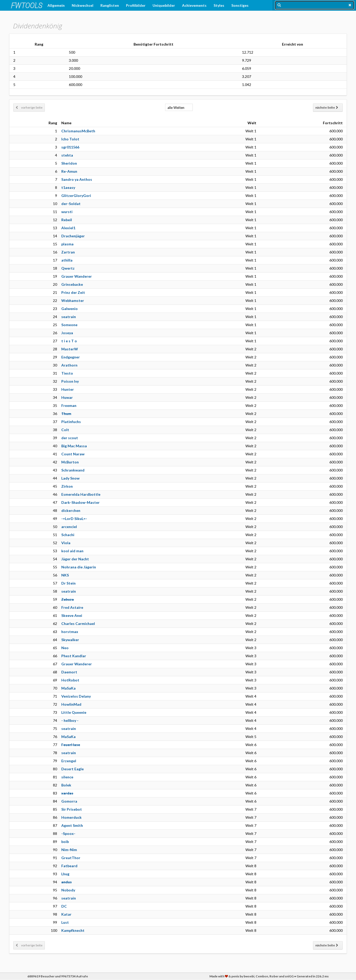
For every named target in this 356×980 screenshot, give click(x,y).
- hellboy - (70, 720)
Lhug (65, 874)
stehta (67, 155)
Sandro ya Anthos (77, 179)
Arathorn (69, 365)
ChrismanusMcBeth (78, 131)
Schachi (68, 535)
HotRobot (70, 680)
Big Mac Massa (74, 446)
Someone (69, 325)
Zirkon (67, 486)
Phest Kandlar (74, 656)
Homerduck (71, 817)
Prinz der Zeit (73, 292)
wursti (67, 212)
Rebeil (67, 220)
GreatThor (71, 858)
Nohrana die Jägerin (79, 567)
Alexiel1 (68, 228)
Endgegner (71, 357)
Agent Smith (72, 825)
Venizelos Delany (76, 696)
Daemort (69, 672)
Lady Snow (70, 478)
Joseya (67, 333)
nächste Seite (327, 107)
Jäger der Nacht (75, 559)
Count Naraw (73, 454)
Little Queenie (74, 712)
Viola (66, 543)
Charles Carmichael (78, 624)
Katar (66, 914)
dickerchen (71, 510)
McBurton (70, 462)
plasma (67, 244)
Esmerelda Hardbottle (81, 494)
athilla (67, 260)
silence (67, 777)
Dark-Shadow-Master (80, 502)
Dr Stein (68, 583)
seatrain (69, 317)
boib (65, 842)
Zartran (68, 252)
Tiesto (67, 373)
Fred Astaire (72, 607)
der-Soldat (71, 204)
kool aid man (72, 551)
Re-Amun (69, 171)
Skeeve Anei (72, 615)
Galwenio (70, 309)
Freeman (69, 405)
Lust (65, 922)
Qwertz (68, 268)
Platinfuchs (71, 422)
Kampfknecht (73, 930)
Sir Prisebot (72, 809)
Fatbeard (69, 866)
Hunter (68, 389)
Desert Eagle (73, 769)
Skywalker (70, 640)
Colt (65, 430)
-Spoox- (68, 833)
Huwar (67, 397)
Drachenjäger (73, 236)
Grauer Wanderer (77, 276)
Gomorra (69, 801)
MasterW (70, 349)
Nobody (68, 890)
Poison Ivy (70, 381)
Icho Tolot (70, 139)
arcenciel (69, 527)
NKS (65, 575)
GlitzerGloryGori (76, 196)
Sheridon (69, 163)
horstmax (70, 632)
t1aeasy (68, 187)
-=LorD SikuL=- (74, 519)
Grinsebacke (72, 284)
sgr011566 (70, 147)
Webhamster (73, 300)
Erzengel (69, 761)
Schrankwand (73, 470)
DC (64, 906)
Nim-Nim (69, 850)
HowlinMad (71, 704)
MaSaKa (68, 688)
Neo (65, 648)
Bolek (66, 785)
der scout (70, 438)
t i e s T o (69, 341)
